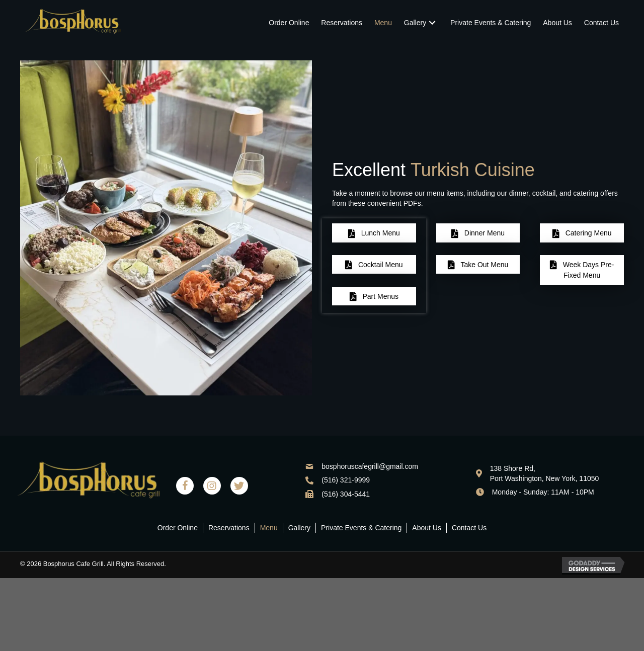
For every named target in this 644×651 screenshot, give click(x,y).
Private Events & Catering (361, 528)
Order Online (178, 528)
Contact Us (469, 528)
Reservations (229, 528)
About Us (427, 528)
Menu (269, 528)
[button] (374, 233)
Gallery (299, 528)
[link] (289, 23)
